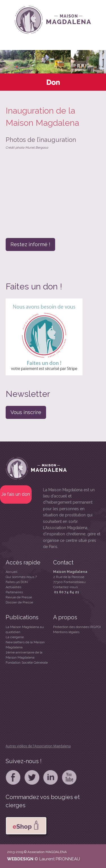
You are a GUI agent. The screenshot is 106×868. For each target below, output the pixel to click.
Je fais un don (16, 494)
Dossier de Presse (19, 602)
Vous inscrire (26, 412)
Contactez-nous (65, 587)
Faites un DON (17, 582)
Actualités (13, 587)
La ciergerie (15, 637)
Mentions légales (66, 632)
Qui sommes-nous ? (21, 577)
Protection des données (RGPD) (77, 627)
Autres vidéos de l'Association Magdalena (38, 746)
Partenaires (14, 592)
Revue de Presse (19, 597)
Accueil (11, 572)
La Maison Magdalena (63, 490)
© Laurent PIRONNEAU (57, 859)
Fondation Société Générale (27, 663)
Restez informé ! (30, 244)
